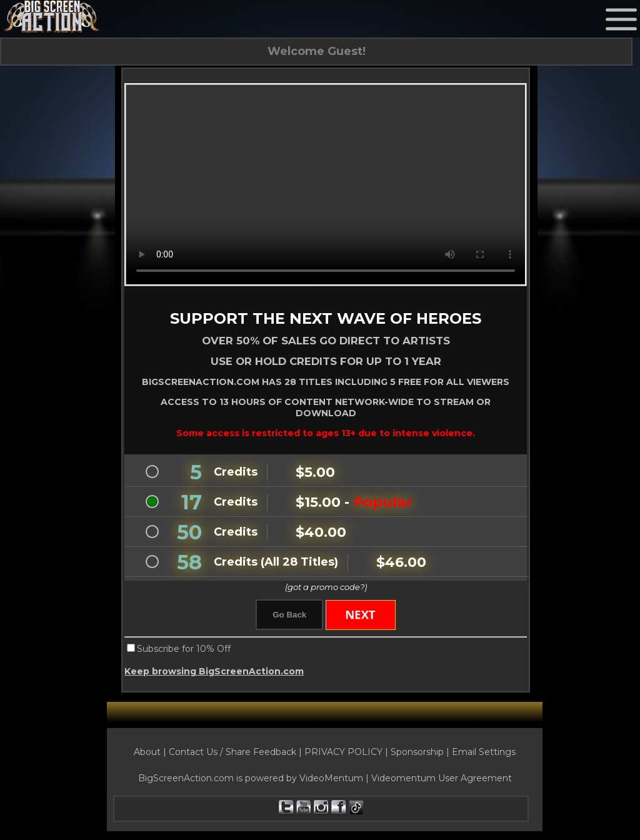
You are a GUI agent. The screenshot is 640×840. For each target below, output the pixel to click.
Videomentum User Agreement (442, 781)
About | (151, 754)
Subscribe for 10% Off (184, 651)
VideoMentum (331, 781)
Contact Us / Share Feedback (232, 754)
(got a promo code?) (326, 588)
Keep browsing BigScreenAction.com (214, 674)
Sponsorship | (421, 754)
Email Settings (484, 754)
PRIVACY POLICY (343, 754)
